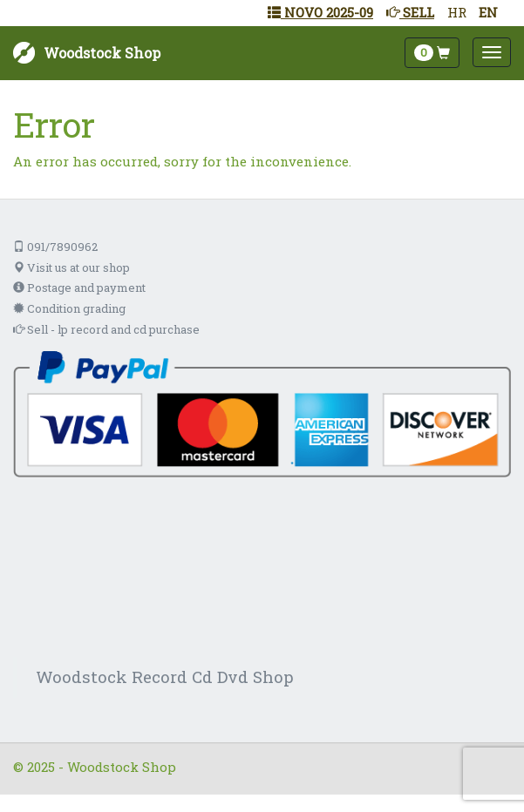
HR (457, 12)
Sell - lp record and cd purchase (106, 329)
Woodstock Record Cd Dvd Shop (165, 677)
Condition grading (69, 308)
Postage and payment (79, 288)
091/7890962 (55, 247)
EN (488, 12)
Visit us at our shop (71, 267)
